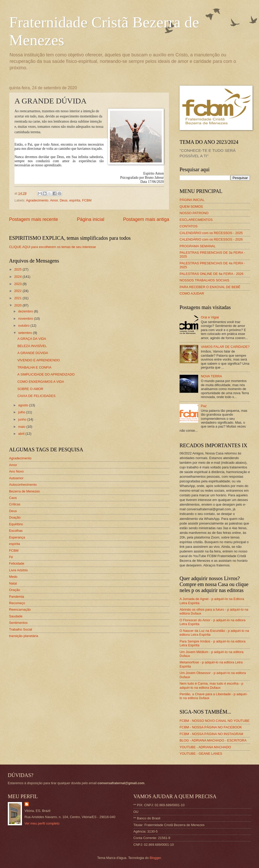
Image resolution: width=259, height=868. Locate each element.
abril (22, 434)
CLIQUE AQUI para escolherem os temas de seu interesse (53, 247)
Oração (14, 590)
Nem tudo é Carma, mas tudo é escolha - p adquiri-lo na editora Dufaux (211, 685)
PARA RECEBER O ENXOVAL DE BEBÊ (210, 287)
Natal (13, 583)
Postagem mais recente (34, 219)
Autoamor (16, 478)
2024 (18, 277)
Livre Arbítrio (18, 570)
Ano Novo (16, 471)
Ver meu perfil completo (42, 823)
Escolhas (16, 531)
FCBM (87, 200)
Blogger (155, 858)
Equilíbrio (16, 524)
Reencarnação (20, 609)
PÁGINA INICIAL (192, 200)
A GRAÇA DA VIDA (32, 339)
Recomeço (17, 603)
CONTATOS (188, 226)
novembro (26, 319)
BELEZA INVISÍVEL (32, 346)
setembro (25, 333)
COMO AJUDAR (192, 293)
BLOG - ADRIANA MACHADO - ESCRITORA (213, 740)
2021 (18, 298)
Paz (204, 406)
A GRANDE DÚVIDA (33, 353)
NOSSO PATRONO (194, 213)
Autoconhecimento (23, 485)
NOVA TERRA (211, 376)
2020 (18, 305)
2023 (18, 284)
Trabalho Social (21, 629)
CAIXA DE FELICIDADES (36, 396)
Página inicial (91, 219)
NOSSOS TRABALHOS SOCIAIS (204, 280)
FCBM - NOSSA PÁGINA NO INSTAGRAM (211, 734)
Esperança (17, 537)
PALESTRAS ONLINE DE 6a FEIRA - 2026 (212, 274)
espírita (75, 200)
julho (22, 412)
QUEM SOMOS (191, 207)
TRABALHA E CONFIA (34, 367)
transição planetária (24, 636)
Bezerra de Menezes (24, 491)
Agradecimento (37, 200)
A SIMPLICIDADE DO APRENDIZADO (46, 374)
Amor (54, 200)
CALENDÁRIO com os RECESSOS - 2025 (211, 233)
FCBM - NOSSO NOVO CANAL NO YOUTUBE (214, 721)
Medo (13, 577)
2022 (18, 291)
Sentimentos (18, 623)
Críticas (15, 504)
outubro (24, 325)
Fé (11, 557)
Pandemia (17, 597)
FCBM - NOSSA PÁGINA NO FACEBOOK (211, 727)
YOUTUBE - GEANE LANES (201, 754)
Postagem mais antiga (146, 219)
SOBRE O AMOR (30, 389)
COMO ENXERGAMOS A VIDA (41, 382)
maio (22, 427)
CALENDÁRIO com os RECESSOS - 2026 (211, 239)
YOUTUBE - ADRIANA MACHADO (205, 747)
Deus (64, 200)
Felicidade (17, 563)
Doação (15, 517)
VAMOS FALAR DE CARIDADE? (225, 347)
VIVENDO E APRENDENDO (39, 360)
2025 (18, 269)
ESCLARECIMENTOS (196, 220)
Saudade (16, 616)
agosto (24, 405)
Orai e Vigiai (210, 317)
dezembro (26, 311)
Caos (13, 498)
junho (23, 419)
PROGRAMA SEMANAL (198, 246)
